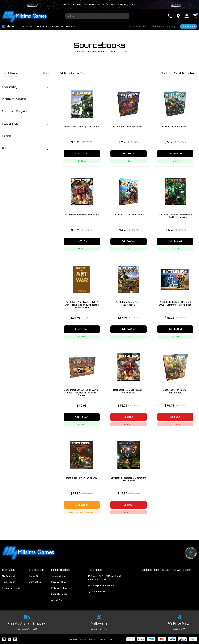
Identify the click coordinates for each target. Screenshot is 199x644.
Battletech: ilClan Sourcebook (129, 214)
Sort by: (167, 73)
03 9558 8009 (97, 591)
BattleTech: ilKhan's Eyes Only (82, 478)
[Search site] (68, 16)
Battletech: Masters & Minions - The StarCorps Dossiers (175, 216)
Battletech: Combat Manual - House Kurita (128, 391)
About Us (34, 576)
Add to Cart (82, 154)
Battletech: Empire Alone (175, 127)
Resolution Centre (12, 588)
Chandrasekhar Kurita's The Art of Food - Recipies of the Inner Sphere (82, 393)
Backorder (82, 505)
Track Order (8, 582)
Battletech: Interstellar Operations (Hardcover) (128, 479)
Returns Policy (59, 588)
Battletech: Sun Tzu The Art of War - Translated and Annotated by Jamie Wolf (82, 305)
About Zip (57, 600)
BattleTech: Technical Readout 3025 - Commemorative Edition (175, 304)
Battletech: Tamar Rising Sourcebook (128, 304)
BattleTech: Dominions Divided (128, 127)
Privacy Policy (59, 582)
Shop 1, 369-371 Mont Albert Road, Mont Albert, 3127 (105, 578)
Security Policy (59, 594)
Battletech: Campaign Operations (82, 127)
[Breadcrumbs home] (74, 51)
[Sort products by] (185, 73)
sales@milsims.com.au (102, 586)
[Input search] (97, 16)
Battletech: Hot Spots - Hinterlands (175, 391)
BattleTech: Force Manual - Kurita (82, 214)
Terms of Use (58, 576)
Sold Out (128, 417)
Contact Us (35, 582)
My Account (8, 576)
